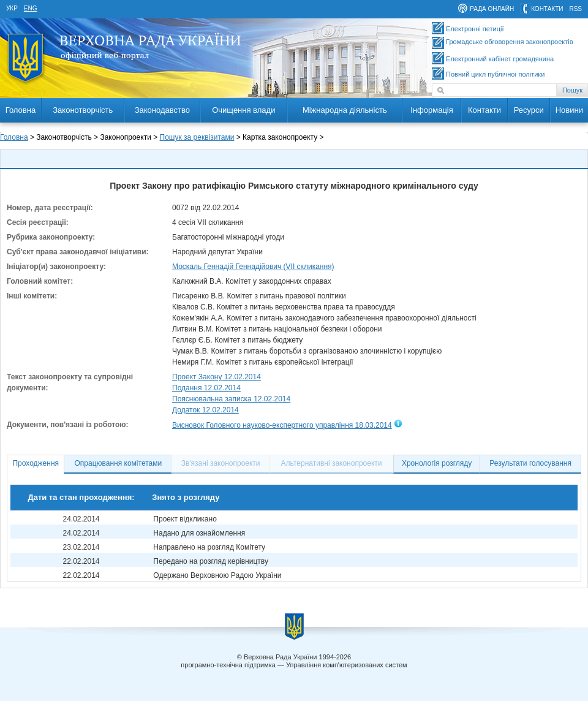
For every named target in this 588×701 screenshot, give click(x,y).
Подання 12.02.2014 (206, 388)
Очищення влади (243, 110)
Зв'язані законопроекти (221, 463)
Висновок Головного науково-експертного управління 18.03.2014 (282, 425)
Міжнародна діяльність (345, 110)
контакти (547, 9)
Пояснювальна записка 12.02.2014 (231, 399)
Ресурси (529, 110)
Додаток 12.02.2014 (205, 410)
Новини (569, 110)
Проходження (36, 463)
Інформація (432, 110)
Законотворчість (83, 110)
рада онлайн (492, 9)
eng (31, 8)
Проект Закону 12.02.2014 (217, 377)
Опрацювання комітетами (119, 463)
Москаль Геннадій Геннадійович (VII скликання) (253, 267)
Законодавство (162, 110)
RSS (575, 9)
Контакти (484, 110)
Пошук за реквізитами (197, 137)
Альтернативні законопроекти (332, 463)
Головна (21, 110)
